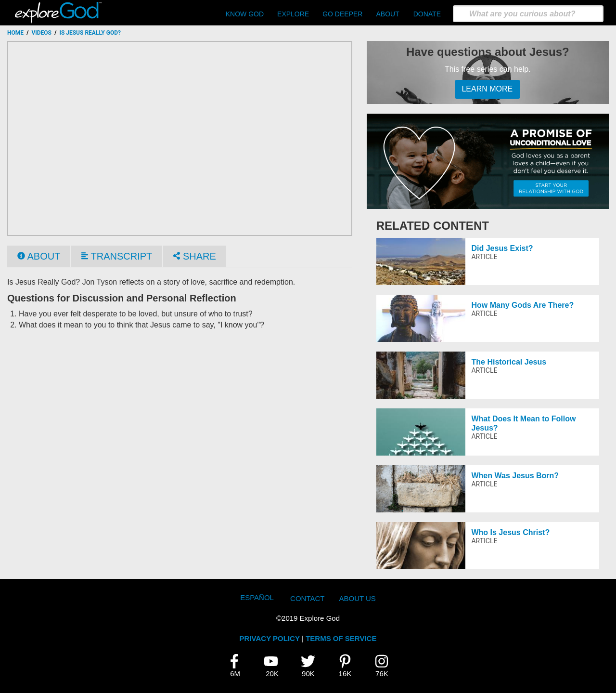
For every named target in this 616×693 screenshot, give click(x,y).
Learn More (487, 89)
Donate (427, 14)
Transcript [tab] (117, 256)
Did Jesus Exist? (502, 248)
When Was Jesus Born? (515, 476)
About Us (357, 598)
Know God (245, 14)
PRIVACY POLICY (270, 638)
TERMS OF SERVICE (341, 638)
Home (15, 33)
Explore (293, 14)
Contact (307, 598)
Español (257, 597)
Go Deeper (342, 14)
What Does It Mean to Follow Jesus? (523, 423)
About (387, 14)
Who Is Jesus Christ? (510, 532)
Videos (41, 33)
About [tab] (39, 256)
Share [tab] (194, 256)
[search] (528, 14)
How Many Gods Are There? (522, 305)
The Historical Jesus (509, 362)
